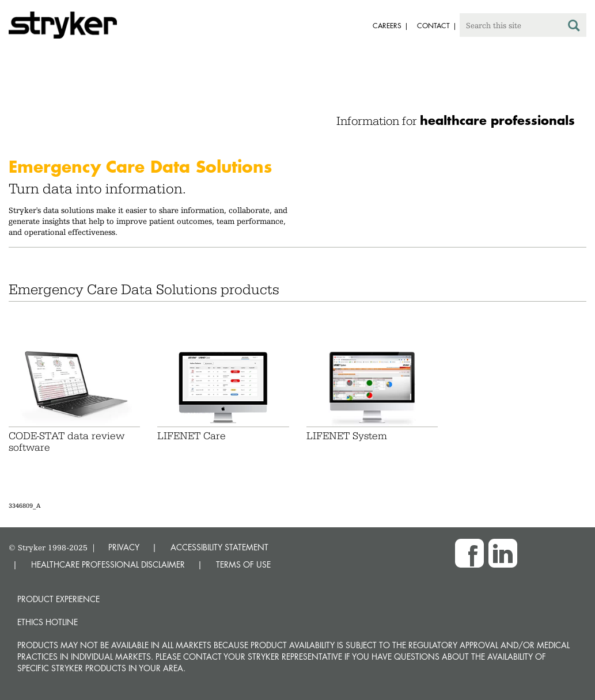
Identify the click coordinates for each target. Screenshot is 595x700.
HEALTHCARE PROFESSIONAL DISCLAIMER (108, 564)
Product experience (58, 599)
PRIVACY (124, 547)
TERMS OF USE (243, 564)
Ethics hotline (48, 622)
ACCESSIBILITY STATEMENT (219, 547)
